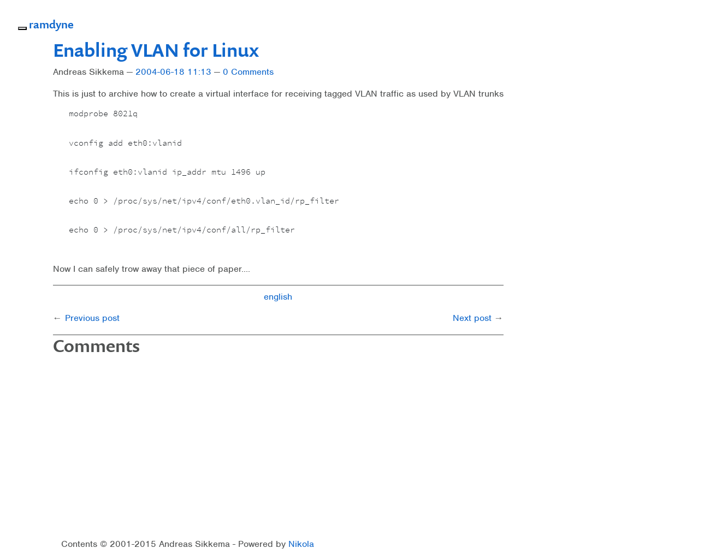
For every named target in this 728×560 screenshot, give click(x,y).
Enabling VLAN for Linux (156, 50)
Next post (472, 318)
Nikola (301, 544)
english (278, 297)
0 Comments (248, 72)
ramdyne (51, 24)
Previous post (92, 318)
